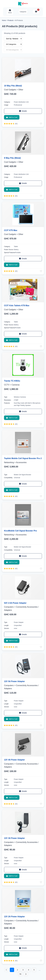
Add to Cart (12, 117)
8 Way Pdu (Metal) (12, 158)
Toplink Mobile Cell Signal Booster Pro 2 (23, 458)
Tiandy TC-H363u (12, 381)
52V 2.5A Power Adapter (15, 603)
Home (4, 20)
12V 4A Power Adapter (14, 760)
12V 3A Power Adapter (14, 838)
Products (10, 20)
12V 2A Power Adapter (14, 917)
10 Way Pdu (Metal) (13, 86)
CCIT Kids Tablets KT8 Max (17, 306)
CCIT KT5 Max (11, 230)
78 (20, 974)
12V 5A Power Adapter (14, 681)
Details (23, 111)
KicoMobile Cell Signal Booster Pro (20, 531)
